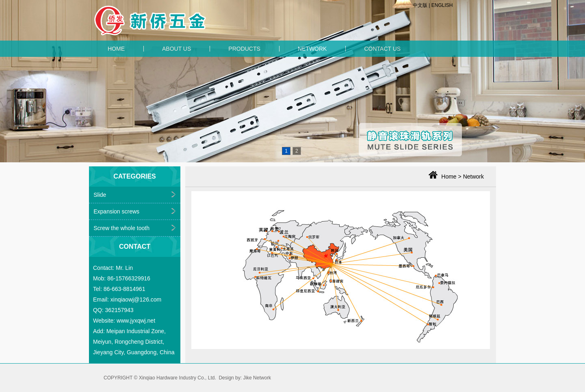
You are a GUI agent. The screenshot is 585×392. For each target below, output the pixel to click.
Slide (100, 195)
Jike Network (257, 378)
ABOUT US (177, 49)
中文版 (420, 5)
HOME (116, 49)
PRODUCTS (244, 49)
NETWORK (312, 49)
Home (449, 177)
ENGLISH (442, 5)
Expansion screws (116, 211)
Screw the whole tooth (121, 228)
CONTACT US (382, 49)
